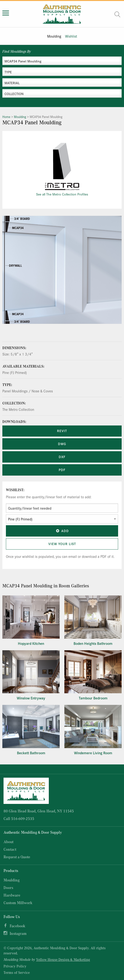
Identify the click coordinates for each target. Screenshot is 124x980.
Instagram (18, 933)
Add (62, 531)
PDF (62, 470)
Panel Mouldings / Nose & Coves (28, 391)
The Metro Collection (18, 409)
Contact (10, 849)
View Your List (62, 544)
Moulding (54, 36)
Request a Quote (17, 857)
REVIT (62, 431)
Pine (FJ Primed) (15, 372)
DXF (62, 457)
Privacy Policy (15, 966)
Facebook (17, 926)
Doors (8, 887)
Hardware (12, 895)
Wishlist (71, 36)
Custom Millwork (18, 903)
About (8, 842)
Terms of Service (17, 972)
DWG (62, 444)
